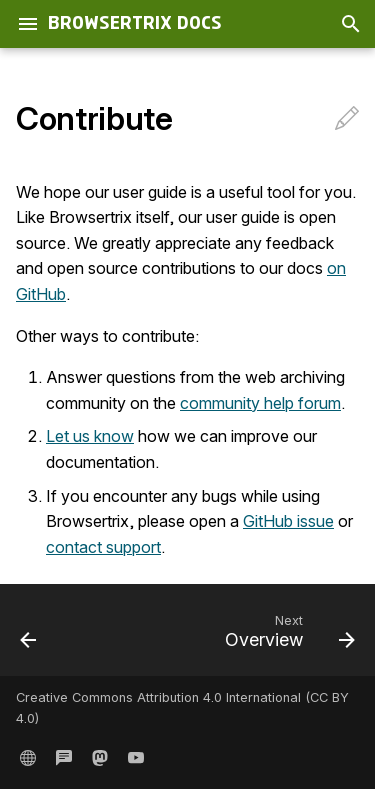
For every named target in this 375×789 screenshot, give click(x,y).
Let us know (90, 436)
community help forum (260, 403)
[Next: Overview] (287, 636)
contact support (103, 547)
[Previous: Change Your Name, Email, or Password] (29, 636)
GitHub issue (288, 521)
